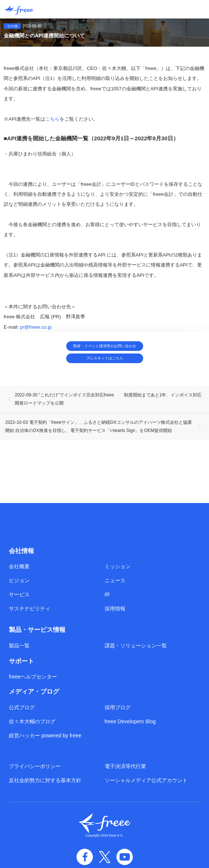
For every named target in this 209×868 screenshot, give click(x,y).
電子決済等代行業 (125, 766)
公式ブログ (22, 707)
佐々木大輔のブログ (32, 721)
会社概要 (19, 566)
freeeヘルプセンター (33, 677)
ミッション (118, 566)
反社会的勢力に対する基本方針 (45, 780)
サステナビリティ (30, 609)
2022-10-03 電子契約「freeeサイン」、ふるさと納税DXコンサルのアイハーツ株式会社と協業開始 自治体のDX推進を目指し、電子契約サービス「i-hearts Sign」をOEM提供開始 (99, 426)
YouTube (125, 857)
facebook (85, 857)
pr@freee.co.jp (36, 327)
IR (107, 594)
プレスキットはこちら (105, 358)
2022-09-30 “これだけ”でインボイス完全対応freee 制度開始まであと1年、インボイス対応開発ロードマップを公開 (108, 399)
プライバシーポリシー (35, 766)
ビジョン (19, 580)
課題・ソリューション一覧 (136, 646)
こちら (52, 119)
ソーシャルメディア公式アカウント (146, 780)
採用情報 (115, 609)
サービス (19, 594)
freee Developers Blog (130, 721)
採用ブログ (118, 707)
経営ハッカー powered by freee (45, 735)
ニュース (115, 580)
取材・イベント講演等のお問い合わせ (105, 346)
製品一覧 (19, 646)
